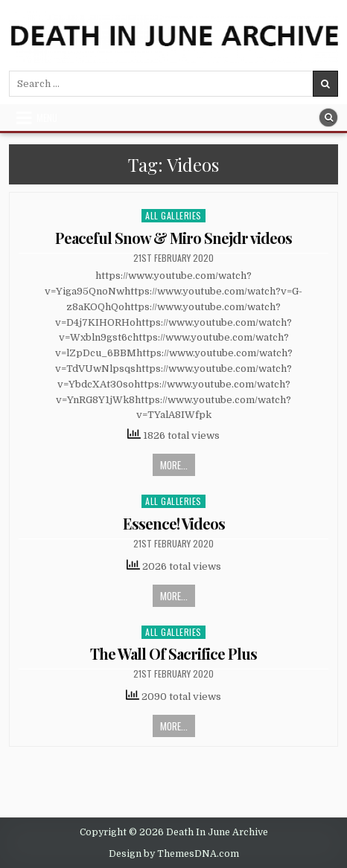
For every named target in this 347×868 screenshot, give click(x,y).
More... (174, 465)
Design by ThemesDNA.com (174, 854)
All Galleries (173, 215)
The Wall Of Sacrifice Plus (173, 653)
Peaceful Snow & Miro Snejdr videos (173, 238)
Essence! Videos (174, 523)
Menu (47, 118)
